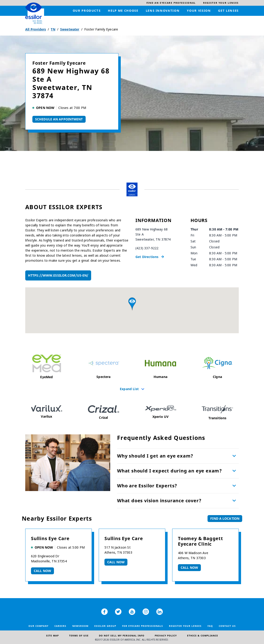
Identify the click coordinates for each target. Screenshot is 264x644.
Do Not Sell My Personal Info (122, 636)
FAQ (210, 626)
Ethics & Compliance (203, 636)
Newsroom (80, 626)
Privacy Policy (166, 636)
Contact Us (227, 626)
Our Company (38, 626)
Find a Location (225, 518)
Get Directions (147, 257)
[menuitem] (171, 3)
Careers (60, 626)
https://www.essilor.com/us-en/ (58, 275)
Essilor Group (105, 626)
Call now (42, 571)
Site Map (52, 636)
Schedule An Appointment (59, 119)
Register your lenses (185, 626)
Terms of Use (79, 636)
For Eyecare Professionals (143, 626)
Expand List (129, 389)
